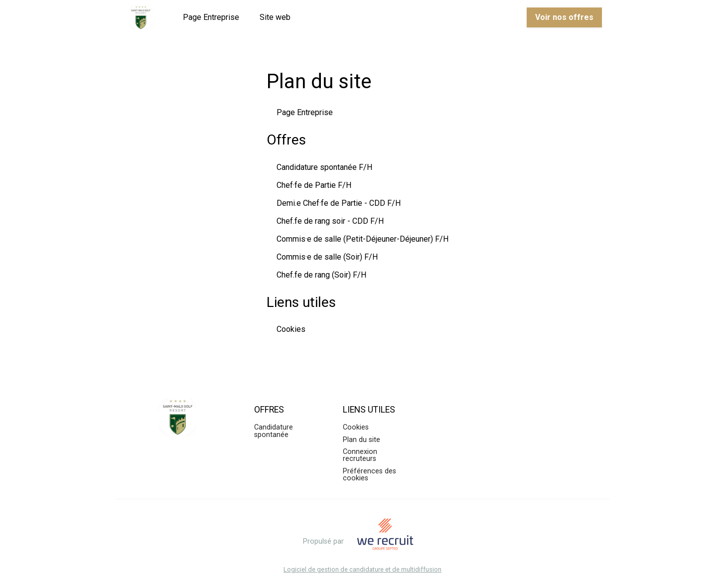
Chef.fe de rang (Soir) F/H (321, 275)
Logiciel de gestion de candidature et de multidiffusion (362, 570)
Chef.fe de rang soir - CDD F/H (330, 221)
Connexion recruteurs (360, 455)
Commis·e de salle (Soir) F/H (327, 257)
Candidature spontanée (274, 431)
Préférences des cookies (369, 475)
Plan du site (362, 440)
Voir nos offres (564, 17)
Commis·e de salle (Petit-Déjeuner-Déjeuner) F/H (362, 239)
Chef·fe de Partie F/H (314, 185)
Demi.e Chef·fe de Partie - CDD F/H (339, 203)
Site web (275, 17)
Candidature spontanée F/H (324, 167)
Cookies (291, 329)
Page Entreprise (211, 17)
